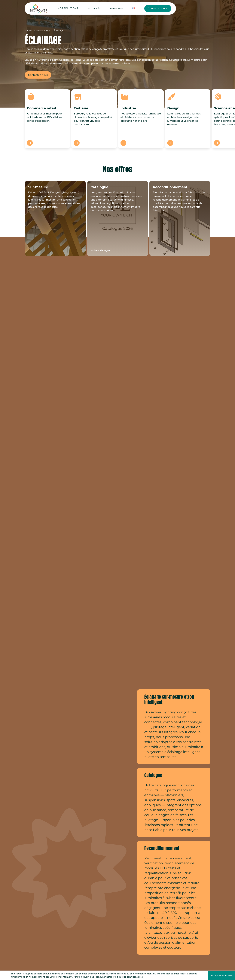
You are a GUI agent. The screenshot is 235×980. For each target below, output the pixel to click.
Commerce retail (41, 108)
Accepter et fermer (222, 975)
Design (173, 108)
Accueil (28, 30)
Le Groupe (102, 8)
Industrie (128, 108)
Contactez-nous (134, 8)
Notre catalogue (100, 250)
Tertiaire (81, 108)
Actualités (84, 8)
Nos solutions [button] (64, 8)
